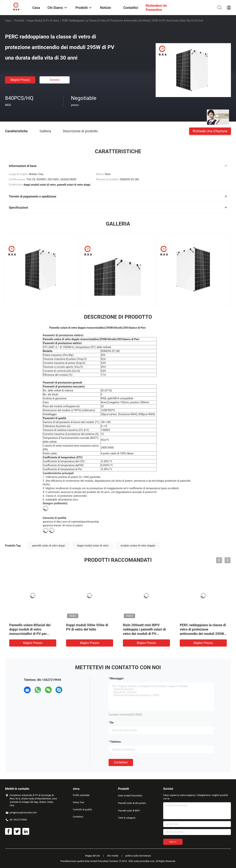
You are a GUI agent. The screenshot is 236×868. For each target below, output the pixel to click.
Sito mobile (113, 856)
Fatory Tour (78, 802)
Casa (8, 21)
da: (112, 723)
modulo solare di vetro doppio (138, 546)
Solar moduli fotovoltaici (130, 796)
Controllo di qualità (82, 810)
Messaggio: (117, 678)
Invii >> (173, 842)
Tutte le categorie (127, 818)
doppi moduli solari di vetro (93, 546)
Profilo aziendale (81, 795)
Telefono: (116, 742)
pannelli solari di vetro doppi (49, 546)
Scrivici (55, 80)
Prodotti (19, 21)
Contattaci (121, 762)
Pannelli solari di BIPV (129, 811)
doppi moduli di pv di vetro (43, 21)
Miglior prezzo (20, 80)
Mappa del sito (93, 856)
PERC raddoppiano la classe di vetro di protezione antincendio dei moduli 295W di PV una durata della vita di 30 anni (203, 634)
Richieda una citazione (210, 131)
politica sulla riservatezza (138, 856)
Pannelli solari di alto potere (132, 803)
